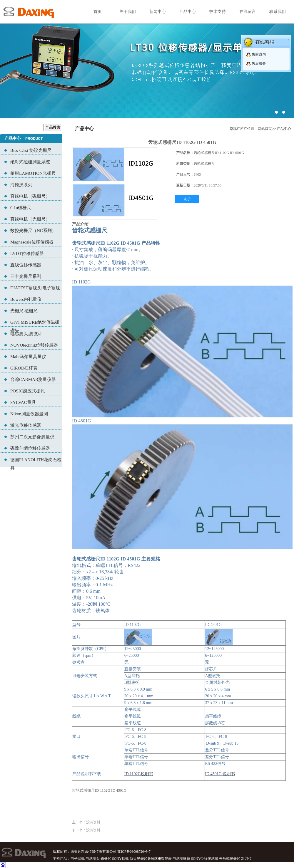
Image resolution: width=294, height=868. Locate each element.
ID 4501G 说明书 (220, 774)
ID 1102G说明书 (139, 774)
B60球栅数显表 (160, 859)
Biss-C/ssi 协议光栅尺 (31, 150)
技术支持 (218, 12)
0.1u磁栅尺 (21, 208)
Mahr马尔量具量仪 (28, 357)
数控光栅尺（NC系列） (33, 231)
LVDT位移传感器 (27, 253)
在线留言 (248, 12)
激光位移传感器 (26, 425)
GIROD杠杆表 (24, 368)
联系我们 (278, 12)
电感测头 (93, 859)
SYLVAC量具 (23, 402)
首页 (98, 12)
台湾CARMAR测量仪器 (33, 380)
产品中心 (188, 12)
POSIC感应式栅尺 (28, 391)
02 (147, 59)
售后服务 (259, 63)
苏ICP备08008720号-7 (134, 852)
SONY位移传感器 (205, 859)
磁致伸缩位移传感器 (30, 448)
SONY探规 (120, 859)
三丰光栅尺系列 (26, 276)
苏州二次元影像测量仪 (32, 437)
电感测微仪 (181, 859)
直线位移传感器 (26, 265)
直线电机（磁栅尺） (30, 196)
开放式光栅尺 (230, 859)
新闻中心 (158, 12)
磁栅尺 (106, 859)
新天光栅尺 (138, 859)
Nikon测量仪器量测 (29, 414)
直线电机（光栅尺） (30, 219)
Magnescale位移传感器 (32, 242)
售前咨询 (259, 54)
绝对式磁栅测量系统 (30, 162)
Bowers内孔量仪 (26, 299)
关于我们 (128, 12)
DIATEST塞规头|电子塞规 (35, 288)
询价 (187, 199)
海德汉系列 (21, 185)
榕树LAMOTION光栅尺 (33, 173)
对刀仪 (246, 859)
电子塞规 (78, 859)
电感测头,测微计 (26, 334)
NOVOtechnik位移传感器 (34, 345)
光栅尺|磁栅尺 (24, 311)
